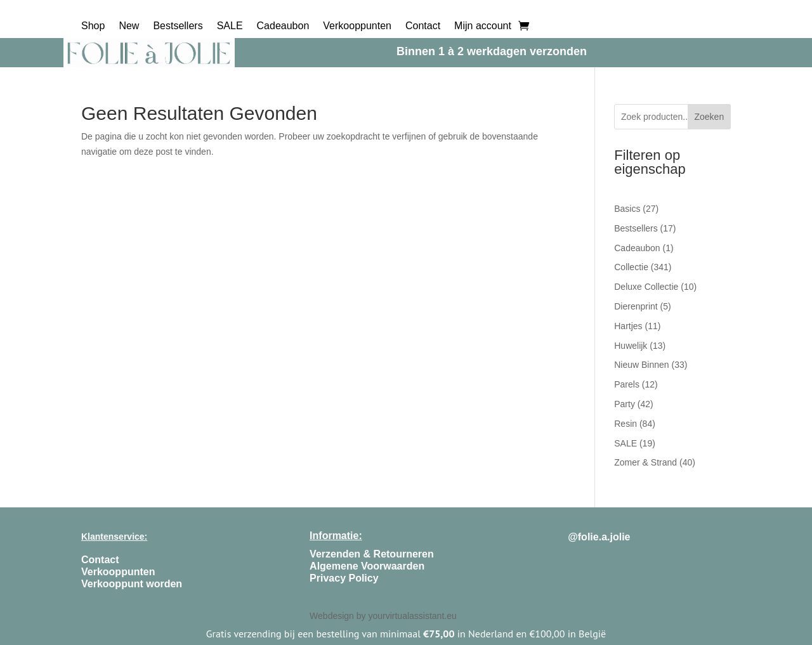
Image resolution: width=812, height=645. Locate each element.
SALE (230, 26)
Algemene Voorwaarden (367, 566)
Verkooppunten (357, 26)
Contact (423, 26)
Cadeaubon (283, 26)
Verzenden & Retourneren (372, 554)
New (129, 26)
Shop (93, 26)
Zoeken (709, 117)
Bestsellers (178, 26)
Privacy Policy (344, 578)
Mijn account (483, 26)
